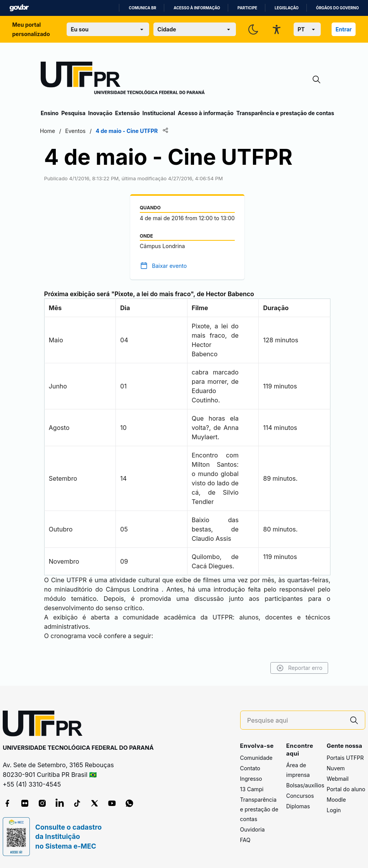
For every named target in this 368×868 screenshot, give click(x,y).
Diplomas (298, 806)
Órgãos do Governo (337, 8)
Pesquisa (73, 113)
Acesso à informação (197, 8)
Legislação (287, 8)
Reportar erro (298, 668)
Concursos (300, 796)
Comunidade (256, 758)
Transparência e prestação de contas (285, 113)
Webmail (338, 779)
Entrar (344, 29)
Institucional (159, 113)
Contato (250, 768)
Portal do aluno (346, 789)
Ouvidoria (253, 829)
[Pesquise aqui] (295, 720)
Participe (247, 8)
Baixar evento (170, 266)
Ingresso (251, 779)
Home (48, 131)
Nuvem (336, 768)
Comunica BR (142, 8)
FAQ (245, 840)
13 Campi (252, 789)
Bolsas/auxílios (305, 785)
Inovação (100, 113)
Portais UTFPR (345, 758)
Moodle (336, 800)
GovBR (19, 8)
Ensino (50, 113)
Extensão (127, 113)
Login (334, 810)
